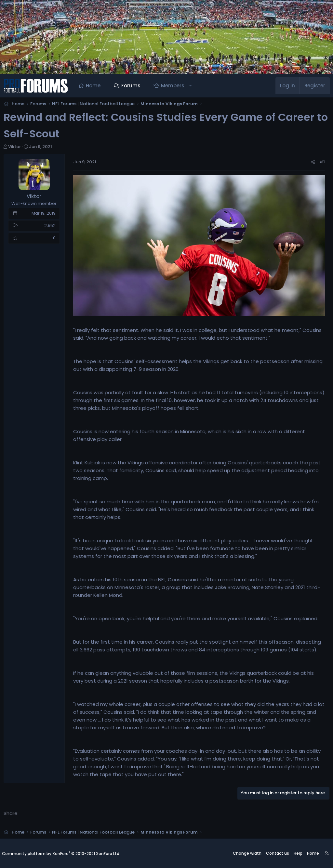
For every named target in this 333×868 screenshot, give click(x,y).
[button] (190, 86)
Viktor (16, 149)
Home (93, 86)
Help (298, 853)
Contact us (278, 853)
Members (173, 86)
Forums (131, 86)
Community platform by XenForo (61, 854)
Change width (247, 853)
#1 (320, 164)
